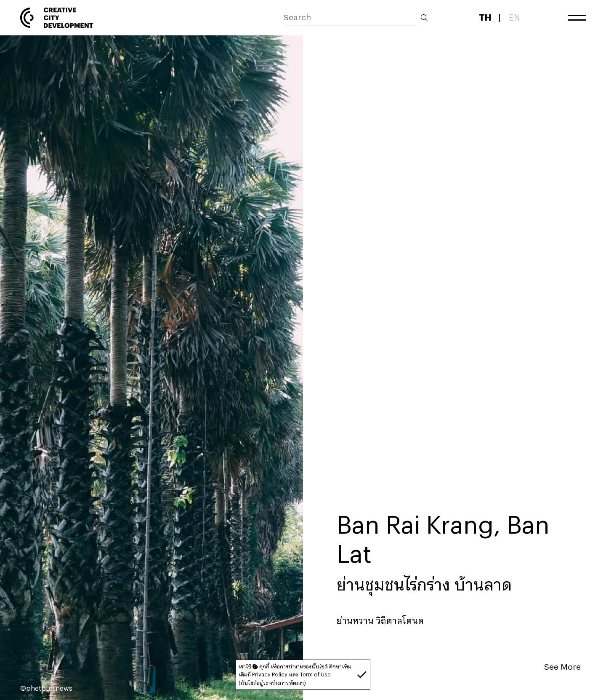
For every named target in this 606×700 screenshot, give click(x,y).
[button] (362, 675)
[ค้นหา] (350, 18)
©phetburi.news (46, 688)
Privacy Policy (270, 674)
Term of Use (315, 674)
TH (485, 17)
